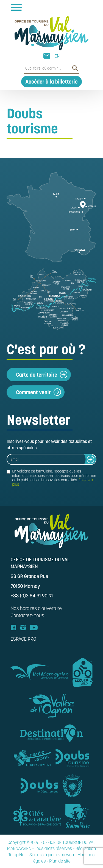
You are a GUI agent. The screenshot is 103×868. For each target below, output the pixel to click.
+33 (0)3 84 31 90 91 (32, 596)
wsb (70, 855)
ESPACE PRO (23, 639)
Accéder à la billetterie (52, 82)
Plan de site (60, 861)
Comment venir (38, 392)
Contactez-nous (27, 616)
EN (57, 56)
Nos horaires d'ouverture (36, 608)
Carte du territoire (42, 375)
